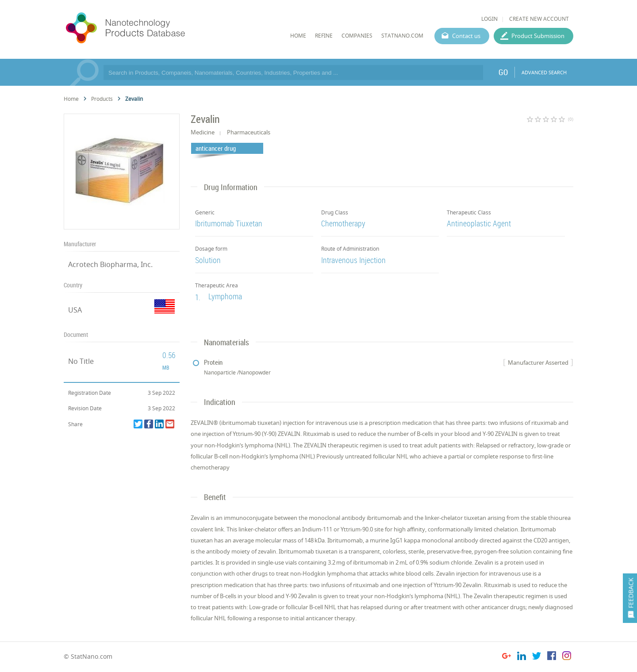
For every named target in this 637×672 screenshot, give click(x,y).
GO (503, 72)
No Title (81, 361)
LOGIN (489, 19)
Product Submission (538, 36)
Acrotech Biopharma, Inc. (110, 264)
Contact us (466, 36)
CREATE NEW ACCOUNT (539, 19)
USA (75, 310)
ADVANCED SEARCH (544, 72)
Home (71, 99)
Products (102, 99)
